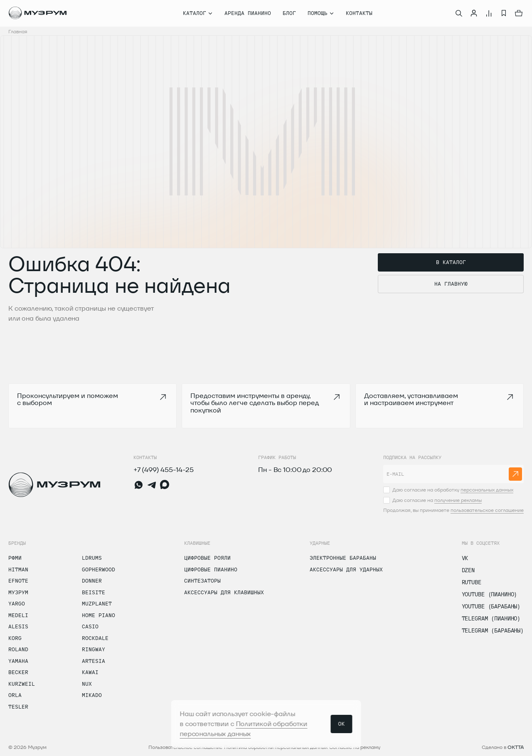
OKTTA (516, 747)
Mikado (92, 695)
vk (465, 558)
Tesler (18, 707)
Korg (15, 638)
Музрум (18, 592)
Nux (87, 684)
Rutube (472, 582)
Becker (18, 672)
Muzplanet (97, 603)
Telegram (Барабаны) (493, 630)
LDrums (92, 558)
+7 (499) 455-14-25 (164, 470)
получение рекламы (458, 500)
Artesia (94, 661)
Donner (92, 581)
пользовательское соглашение (487, 510)
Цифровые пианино (211, 569)
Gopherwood (99, 569)
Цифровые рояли (207, 558)
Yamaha (18, 661)
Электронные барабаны (343, 558)
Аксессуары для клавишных (224, 592)
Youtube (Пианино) (490, 594)
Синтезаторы (202, 581)
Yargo (17, 603)
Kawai (90, 672)
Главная (18, 31)
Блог (289, 13)
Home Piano (99, 615)
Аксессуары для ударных (346, 569)
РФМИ (15, 558)
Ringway (94, 649)
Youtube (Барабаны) (491, 606)
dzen (468, 570)
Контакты (359, 13)
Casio (90, 626)
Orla (15, 695)
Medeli (18, 615)
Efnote (18, 581)
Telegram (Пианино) (491, 618)
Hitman (18, 569)
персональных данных (487, 490)
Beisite (94, 592)
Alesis (18, 626)
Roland (18, 649)
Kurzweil (22, 684)
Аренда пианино (248, 13)
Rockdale (95, 638)
